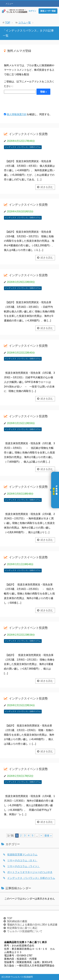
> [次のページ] (41, 836)
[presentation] (28, 103)
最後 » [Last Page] (48, 836)
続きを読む (47, 187)
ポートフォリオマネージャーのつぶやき (30, 872)
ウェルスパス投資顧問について (25, 931)
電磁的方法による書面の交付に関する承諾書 (32, 925)
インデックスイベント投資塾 (28, 134)
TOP (10, 918)
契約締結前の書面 (17, 921)
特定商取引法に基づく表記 (22, 928)
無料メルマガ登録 (19, 51)
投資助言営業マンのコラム (22, 855)
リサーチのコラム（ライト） (24, 866)
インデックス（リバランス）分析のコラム (23, 147)
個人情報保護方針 (17, 114)
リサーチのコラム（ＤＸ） (22, 860)
